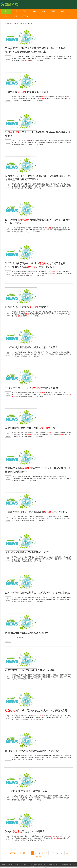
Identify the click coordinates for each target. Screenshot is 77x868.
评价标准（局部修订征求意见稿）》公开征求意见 (36, 710)
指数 (15, 16)
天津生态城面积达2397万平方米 (27, 92)
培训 (53, 11)
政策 (15, 11)
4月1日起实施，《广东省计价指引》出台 (32, 388)
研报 (44, 11)
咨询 (63, 11)
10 (61, 853)
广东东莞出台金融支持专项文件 (27, 307)
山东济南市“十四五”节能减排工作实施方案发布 (30, 670)
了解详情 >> (39, 60)
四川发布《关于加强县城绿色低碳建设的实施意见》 (33, 751)
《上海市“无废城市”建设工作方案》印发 (26, 791)
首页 (6, 11)
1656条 (13, 853)
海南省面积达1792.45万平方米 (26, 831)
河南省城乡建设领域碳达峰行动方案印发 (27, 633)
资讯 (25, 11)
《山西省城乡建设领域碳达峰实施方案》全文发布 (31, 347)
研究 (6, 16)
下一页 (38, 857)
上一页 (22, 853)
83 (67, 853)
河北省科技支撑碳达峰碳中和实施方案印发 (28, 552)
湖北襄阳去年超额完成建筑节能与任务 (30, 428)
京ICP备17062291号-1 (56, 864)
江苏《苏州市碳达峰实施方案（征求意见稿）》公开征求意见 (37, 593)
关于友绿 (25, 16)
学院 (34, 11)
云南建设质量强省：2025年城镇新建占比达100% (36, 512)
